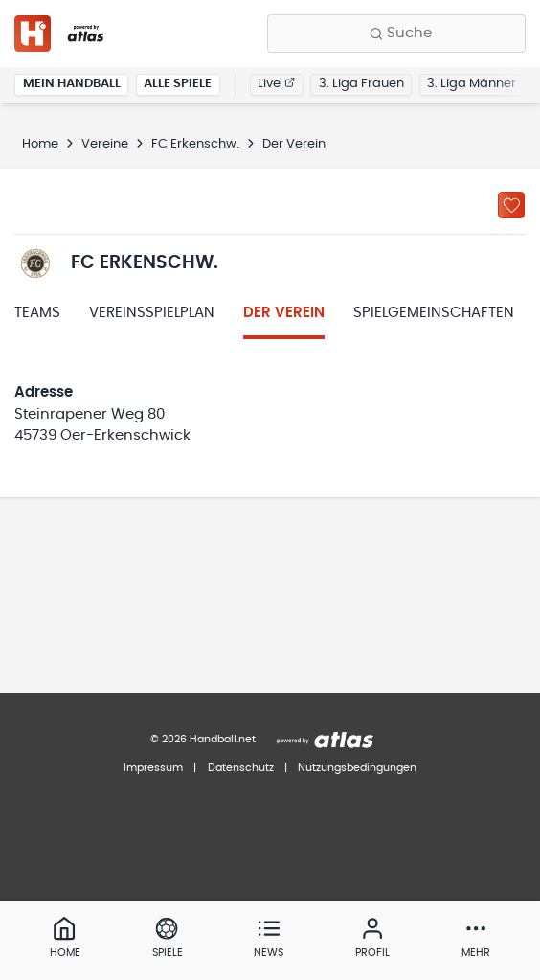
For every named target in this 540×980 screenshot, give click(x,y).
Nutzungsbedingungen (357, 768)
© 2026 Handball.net (203, 739)
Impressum (153, 768)
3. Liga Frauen (361, 84)
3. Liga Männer (472, 84)
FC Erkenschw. (195, 144)
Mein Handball (72, 84)
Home (40, 144)
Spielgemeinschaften (434, 313)
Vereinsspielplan (152, 313)
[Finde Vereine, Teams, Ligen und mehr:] (396, 34)
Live (276, 84)
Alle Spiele (178, 84)
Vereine (105, 144)
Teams (37, 313)
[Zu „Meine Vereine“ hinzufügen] (511, 205)
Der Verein (284, 313)
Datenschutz (241, 768)
